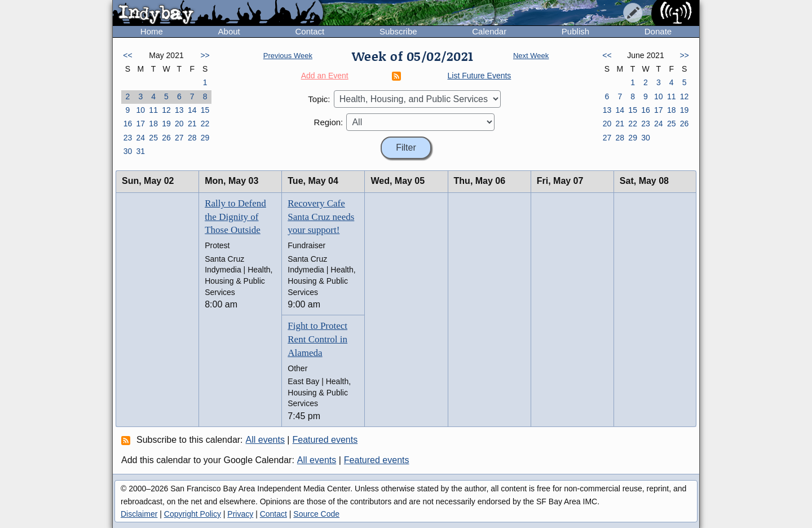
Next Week (531, 56)
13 (179, 110)
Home (152, 31)
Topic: (319, 99)
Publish (575, 31)
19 (166, 124)
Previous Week (288, 56)
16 (128, 124)
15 (205, 110)
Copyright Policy (193, 514)
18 (153, 124)
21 (192, 124)
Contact (310, 31)
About (229, 31)
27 (179, 138)
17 (140, 124)
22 (205, 124)
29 (205, 138)
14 (192, 110)
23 (128, 138)
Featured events (325, 440)
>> (205, 55)
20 (179, 124)
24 (140, 138)
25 (153, 138)
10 (140, 110)
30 (128, 151)
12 (166, 110)
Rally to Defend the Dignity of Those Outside (235, 217)
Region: (329, 122)
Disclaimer (139, 514)
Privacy (240, 514)
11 (153, 110)
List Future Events (480, 76)
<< (127, 55)
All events (265, 440)
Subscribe (398, 31)
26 (166, 138)
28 (192, 138)
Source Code (316, 514)
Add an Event (325, 76)
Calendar (489, 31)
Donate (658, 31)
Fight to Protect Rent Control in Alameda (317, 339)
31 (140, 151)
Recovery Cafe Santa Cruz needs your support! (321, 217)
